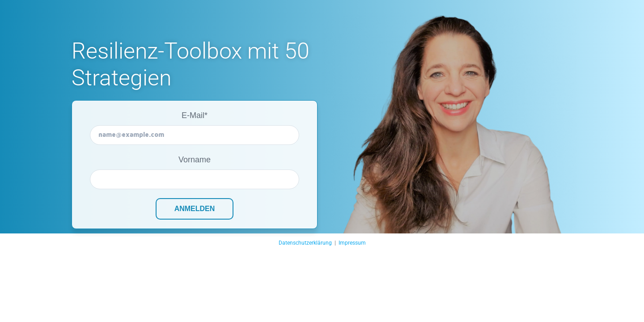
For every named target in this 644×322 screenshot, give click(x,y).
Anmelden (195, 209)
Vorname (195, 160)
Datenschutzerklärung (305, 243)
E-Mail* (195, 115)
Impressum (352, 243)
